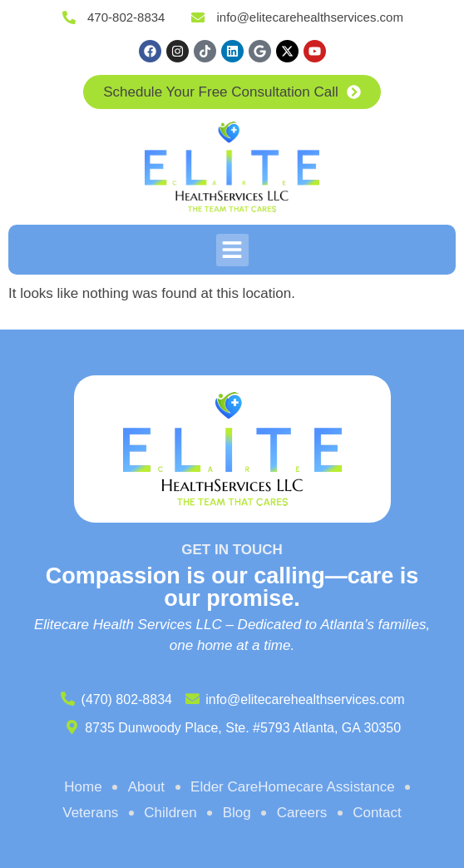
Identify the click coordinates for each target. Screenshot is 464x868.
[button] (232, 250)
